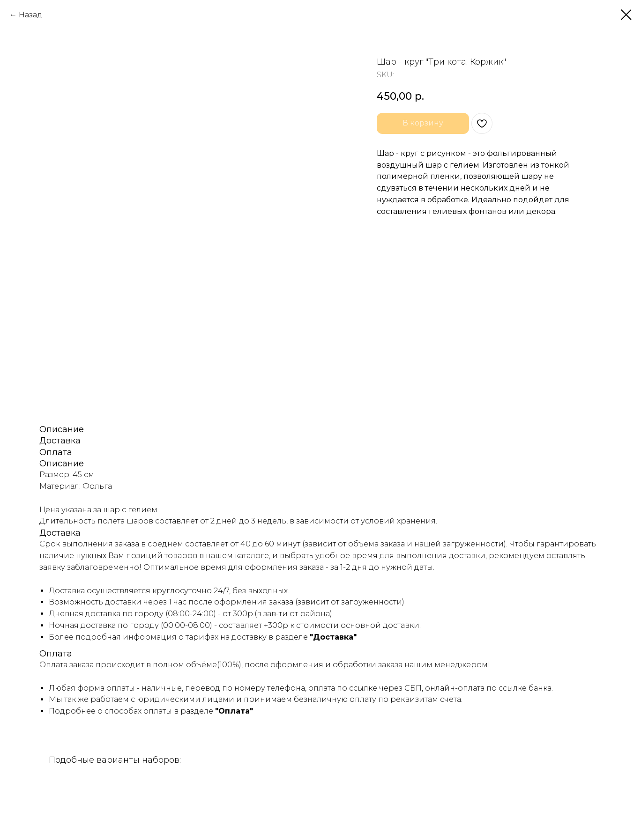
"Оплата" (234, 711)
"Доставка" (333, 637)
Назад (31, 15)
